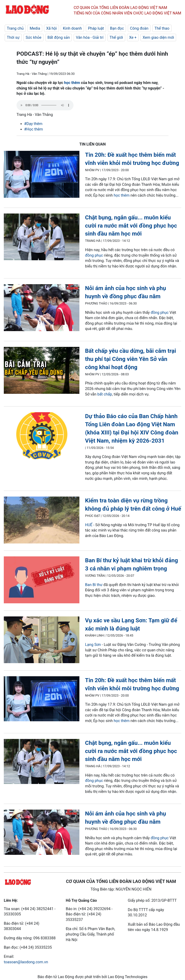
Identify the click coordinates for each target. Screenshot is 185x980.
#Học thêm (34, 129)
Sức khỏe (34, 37)
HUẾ (89, 525)
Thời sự (13, 37)
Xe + (133, 37)
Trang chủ (15, 28)
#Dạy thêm (33, 124)
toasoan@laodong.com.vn (26, 962)
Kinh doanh (72, 28)
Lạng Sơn (93, 645)
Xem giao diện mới (158, 37)
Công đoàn (139, 28)
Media (35, 28)
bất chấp (105, 394)
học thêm (72, 83)
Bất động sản (59, 37)
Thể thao (162, 28)
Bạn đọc (117, 28)
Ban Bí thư (94, 585)
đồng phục (94, 255)
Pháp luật (96, 28)
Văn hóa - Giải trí (90, 37)
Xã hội (51, 28)
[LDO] (42, 175)
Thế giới (116, 37)
